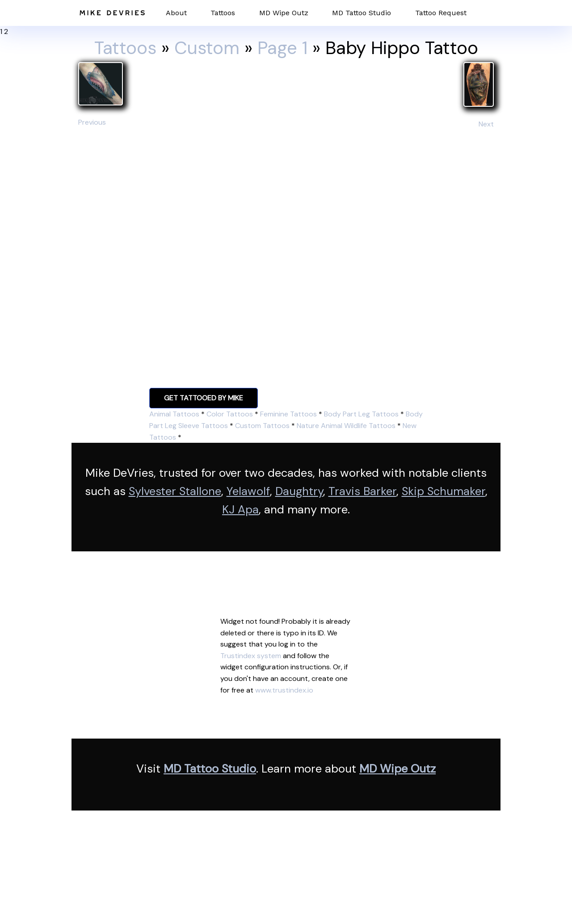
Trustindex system (251, 656)
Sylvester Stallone (175, 491)
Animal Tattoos (174, 414)
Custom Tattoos (262, 426)
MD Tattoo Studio (362, 13)
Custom (207, 48)
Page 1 (282, 48)
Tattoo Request (441, 13)
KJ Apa (240, 510)
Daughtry (299, 491)
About (176, 13)
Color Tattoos (230, 414)
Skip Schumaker (444, 491)
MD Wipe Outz (284, 13)
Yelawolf (248, 491)
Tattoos (223, 13)
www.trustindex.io (284, 690)
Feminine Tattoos (288, 414)
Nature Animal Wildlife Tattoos (346, 426)
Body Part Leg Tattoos (361, 414)
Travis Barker (362, 491)
